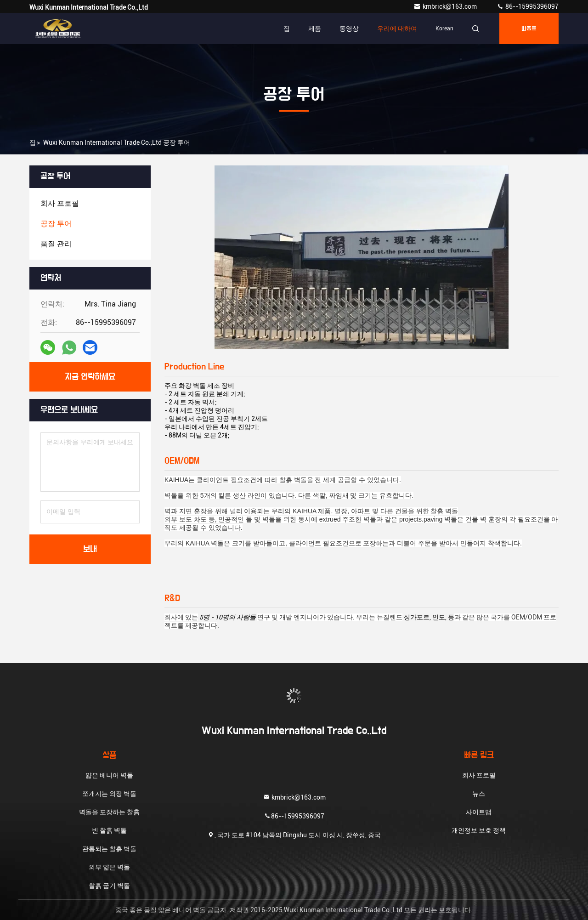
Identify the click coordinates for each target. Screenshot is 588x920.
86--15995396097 (528, 6)
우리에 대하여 (397, 28)
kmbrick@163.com (446, 6)
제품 (315, 28)
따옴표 (529, 28)
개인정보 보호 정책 (479, 830)
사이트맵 (479, 812)
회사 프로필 (479, 775)
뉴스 (479, 794)
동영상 (349, 28)
